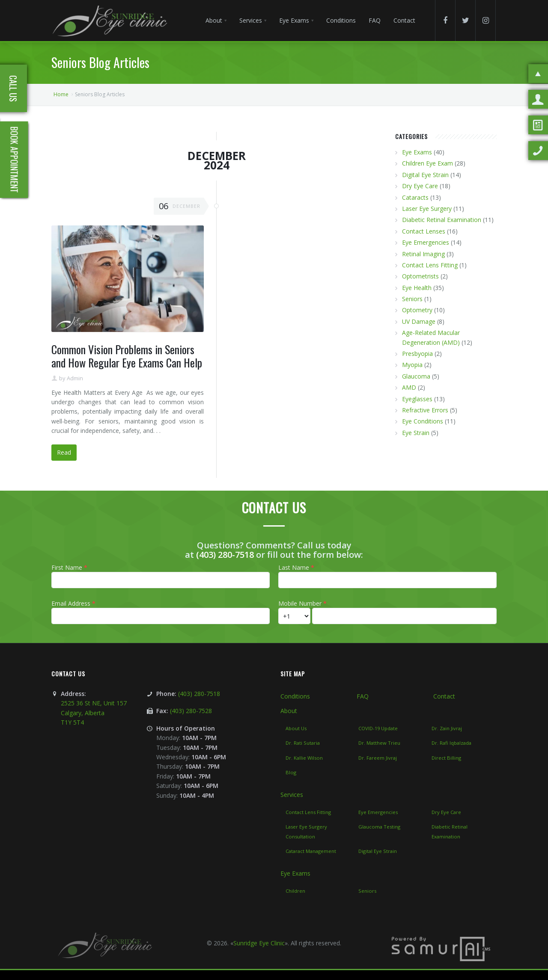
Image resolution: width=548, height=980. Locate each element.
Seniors (412, 299)
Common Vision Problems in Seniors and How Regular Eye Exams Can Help (127, 356)
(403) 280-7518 (225, 555)
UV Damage (419, 321)
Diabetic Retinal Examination (442, 220)
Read (64, 452)
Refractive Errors (425, 410)
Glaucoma (416, 376)
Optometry (417, 310)
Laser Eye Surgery (427, 209)
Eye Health (417, 288)
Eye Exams (417, 152)
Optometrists (420, 276)
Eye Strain (416, 433)
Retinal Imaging (423, 254)
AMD (409, 387)
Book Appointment (15, 160)
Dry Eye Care (420, 186)
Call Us (13, 89)
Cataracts (415, 197)
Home (61, 94)
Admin (75, 378)
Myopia (412, 365)
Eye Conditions (423, 421)
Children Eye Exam (427, 163)
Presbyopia (417, 354)
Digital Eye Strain (425, 175)
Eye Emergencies (426, 242)
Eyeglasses (417, 399)
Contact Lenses (424, 231)
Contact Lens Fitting (430, 265)
